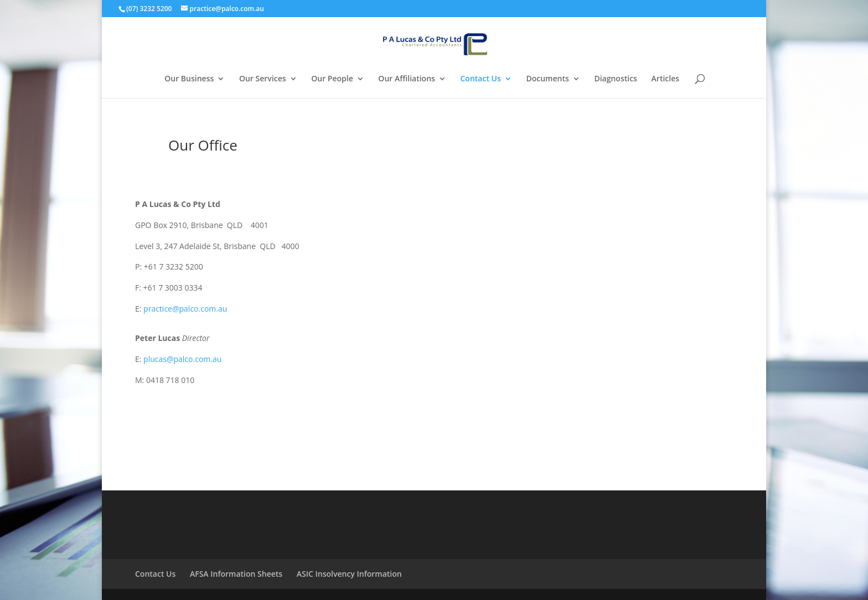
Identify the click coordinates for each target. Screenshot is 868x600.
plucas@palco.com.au (182, 359)
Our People (332, 79)
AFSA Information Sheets (236, 574)
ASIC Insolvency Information (349, 574)
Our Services (263, 79)
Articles (665, 79)
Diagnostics (616, 79)
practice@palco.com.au (185, 309)
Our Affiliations (407, 79)
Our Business (189, 79)
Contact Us (481, 79)
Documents (547, 79)
